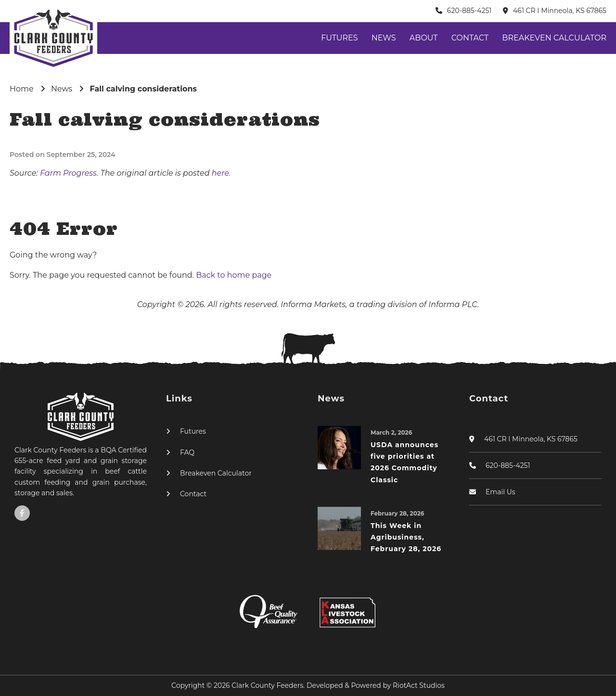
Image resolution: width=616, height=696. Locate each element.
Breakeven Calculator (554, 38)
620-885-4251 (469, 11)
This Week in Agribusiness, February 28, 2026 (406, 537)
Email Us (500, 492)
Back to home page (234, 275)
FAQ (187, 452)
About (424, 38)
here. (221, 173)
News (384, 38)
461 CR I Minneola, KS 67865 (560, 11)
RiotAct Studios (419, 685)
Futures (339, 38)
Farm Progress (68, 173)
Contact (470, 38)
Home (22, 89)
